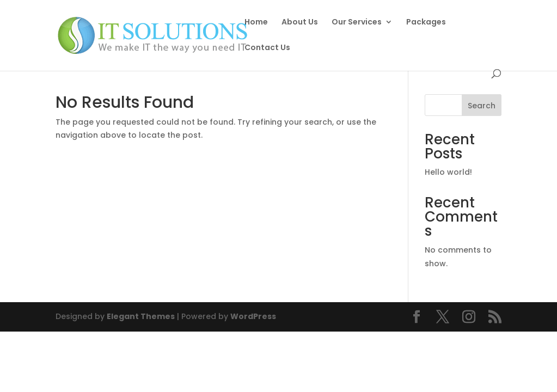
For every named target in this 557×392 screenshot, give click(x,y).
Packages (426, 23)
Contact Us (267, 67)
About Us (300, 23)
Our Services (357, 23)
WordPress (253, 316)
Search (482, 106)
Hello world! (448, 172)
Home (256, 23)
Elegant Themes (141, 316)
